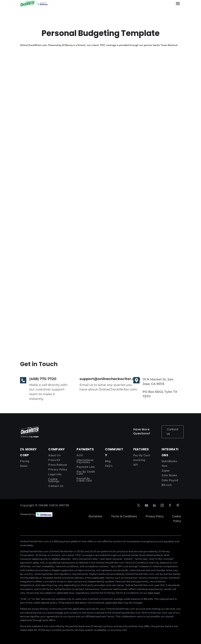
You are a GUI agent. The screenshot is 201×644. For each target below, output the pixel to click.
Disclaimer (95, 516)
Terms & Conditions (124, 516)
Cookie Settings (54, 480)
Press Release (58, 465)
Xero (165, 466)
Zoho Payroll (170, 480)
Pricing (25, 461)
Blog (108, 461)
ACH (80, 455)
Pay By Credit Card (86, 473)
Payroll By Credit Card (84, 480)
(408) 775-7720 (43, 379)
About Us (54, 455)
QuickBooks (169, 461)
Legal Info (55, 474)
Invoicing (139, 460)
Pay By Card (142, 455)
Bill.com (167, 485)
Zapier (166, 471)
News (24, 466)
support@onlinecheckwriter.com (110, 379)
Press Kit (54, 460)
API (136, 465)
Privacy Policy (58, 469)
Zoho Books (169, 475)
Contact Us (173, 432)
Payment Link (86, 467)
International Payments (85, 461)
